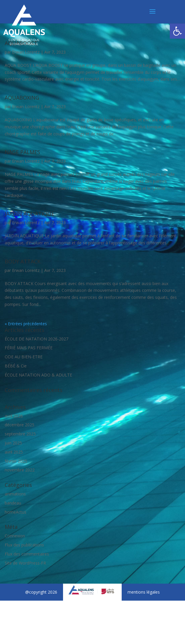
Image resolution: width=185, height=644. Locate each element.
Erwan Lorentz (26, 52)
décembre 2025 (19, 425)
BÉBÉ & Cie (16, 366)
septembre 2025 (20, 434)
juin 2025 (13, 443)
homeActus (16, 512)
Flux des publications (24, 545)
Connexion (15, 536)
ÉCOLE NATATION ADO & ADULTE (38, 375)
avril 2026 (14, 416)
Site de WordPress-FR (25, 563)
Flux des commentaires (27, 554)
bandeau (13, 503)
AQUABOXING (22, 98)
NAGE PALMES (22, 152)
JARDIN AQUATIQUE (29, 214)
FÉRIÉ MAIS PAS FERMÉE (29, 348)
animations (15, 494)
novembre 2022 (20, 470)
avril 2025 (14, 452)
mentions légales (144, 592)
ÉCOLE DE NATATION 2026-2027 (37, 339)
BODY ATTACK (23, 261)
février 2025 (16, 461)
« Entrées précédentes (26, 324)
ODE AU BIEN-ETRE (24, 357)
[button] (177, 31)
